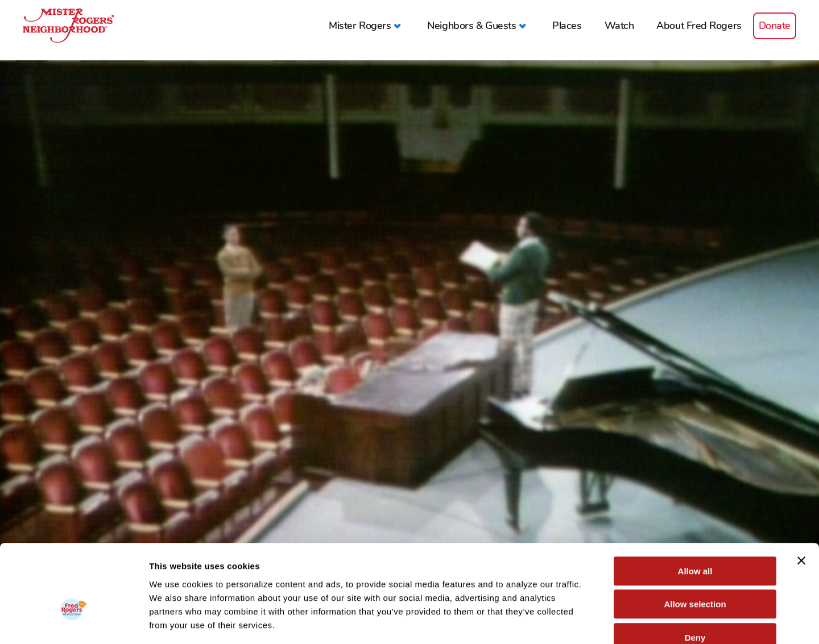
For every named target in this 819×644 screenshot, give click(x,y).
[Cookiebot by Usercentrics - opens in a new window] (74, 622)
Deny (695, 572)
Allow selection (695, 539)
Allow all (695, 505)
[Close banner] (801, 495)
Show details (597, 622)
